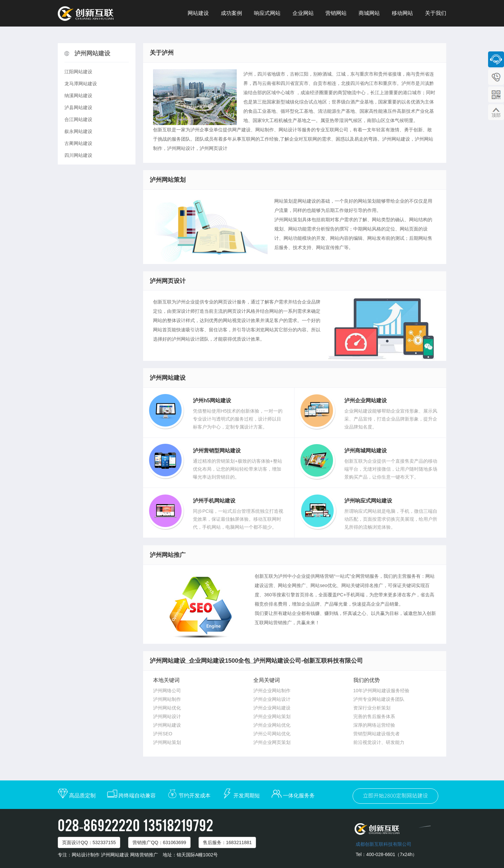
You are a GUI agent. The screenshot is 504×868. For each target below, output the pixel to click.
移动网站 (402, 13)
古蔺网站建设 (78, 143)
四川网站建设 (78, 155)
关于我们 (436, 13)
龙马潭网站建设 (81, 84)
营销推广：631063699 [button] (159, 842)
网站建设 (198, 13)
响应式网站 (267, 13)
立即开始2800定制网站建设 (395, 796)
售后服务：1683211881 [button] (227, 842)
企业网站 (303, 13)
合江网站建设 (78, 119)
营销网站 (336, 13)
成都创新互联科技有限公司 (383, 844)
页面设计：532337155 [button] (89, 842)
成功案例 (231, 13)
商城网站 (369, 13)
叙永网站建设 (78, 131)
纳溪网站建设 (78, 96)
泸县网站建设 (78, 107)
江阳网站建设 (78, 72)
